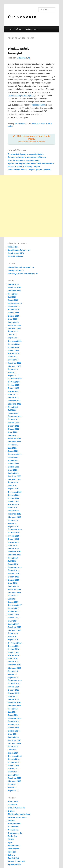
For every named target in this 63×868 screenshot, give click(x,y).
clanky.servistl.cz (16, 270)
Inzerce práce (28, 95)
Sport (11, 842)
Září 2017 (12, 599)
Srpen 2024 (13, 338)
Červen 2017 (14, 608)
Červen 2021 (14, 457)
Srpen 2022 (13, 413)
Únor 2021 (13, 470)
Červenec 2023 (15, 379)
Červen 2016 (14, 646)
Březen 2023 (14, 391)
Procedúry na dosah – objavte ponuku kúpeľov (30, 170)
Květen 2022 (14, 423)
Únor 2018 (13, 583)
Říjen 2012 (13, 784)
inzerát (42, 124)
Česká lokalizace (16, 256)
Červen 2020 (14, 495)
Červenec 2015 (15, 681)
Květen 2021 (14, 460)
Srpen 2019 (13, 527)
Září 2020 (12, 486)
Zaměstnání (13, 858)
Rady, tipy (13, 836)
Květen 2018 (14, 574)
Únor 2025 (13, 319)
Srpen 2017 (13, 602)
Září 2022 (12, 410)
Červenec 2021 (15, 454)
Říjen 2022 (13, 407)
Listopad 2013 (14, 744)
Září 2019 (12, 523)
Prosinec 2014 (14, 703)
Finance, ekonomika (17, 817)
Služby (11, 839)
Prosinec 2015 (14, 665)
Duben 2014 (13, 728)
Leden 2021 (13, 473)
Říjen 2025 (13, 294)
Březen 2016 (14, 655)
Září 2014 (12, 712)
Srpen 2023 (13, 376)
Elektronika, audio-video (19, 814)
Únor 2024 (13, 357)
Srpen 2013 (13, 753)
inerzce (35, 124)
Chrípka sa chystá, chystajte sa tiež (24, 160)
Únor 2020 (13, 508)
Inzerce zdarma (38, 105)
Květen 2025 (14, 310)
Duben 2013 (13, 765)
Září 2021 (12, 448)
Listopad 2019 (14, 517)
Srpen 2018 (13, 564)
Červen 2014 (14, 721)
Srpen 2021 (13, 451)
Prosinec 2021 (14, 438)
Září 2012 (12, 787)
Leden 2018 (13, 586)
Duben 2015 (13, 690)
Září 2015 (12, 674)
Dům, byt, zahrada (16, 808)
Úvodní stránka (15, 29)
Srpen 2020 (13, 489)
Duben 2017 (13, 614)
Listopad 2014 (14, 706)
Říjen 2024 (13, 332)
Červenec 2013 (15, 756)
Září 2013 (12, 750)
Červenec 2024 (15, 341)
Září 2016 (12, 636)
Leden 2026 (13, 284)
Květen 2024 (14, 347)
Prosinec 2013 (14, 740)
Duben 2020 (13, 501)
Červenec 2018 (15, 567)
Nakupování (14, 827)
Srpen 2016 (13, 640)
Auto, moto (13, 802)
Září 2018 (12, 561)
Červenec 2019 (15, 530)
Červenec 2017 (15, 605)
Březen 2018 (14, 580)
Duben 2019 (13, 539)
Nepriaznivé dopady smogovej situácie (26, 154)
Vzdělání (12, 852)
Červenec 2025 (15, 303)
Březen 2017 (14, 618)
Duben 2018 (13, 577)
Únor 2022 (13, 432)
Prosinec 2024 (14, 325)
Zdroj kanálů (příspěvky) (19, 250)
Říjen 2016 (13, 633)
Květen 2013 (14, 762)
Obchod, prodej (15, 833)
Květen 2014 (14, 725)
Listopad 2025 (14, 291)
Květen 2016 (14, 649)
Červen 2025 (14, 306)
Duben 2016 (13, 652)
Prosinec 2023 (14, 363)
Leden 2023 (13, 398)
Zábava (11, 855)
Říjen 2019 (13, 520)
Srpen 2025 (13, 300)
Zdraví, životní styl (16, 861)
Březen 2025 (14, 316)
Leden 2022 (13, 435)
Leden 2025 (13, 322)
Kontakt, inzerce (31, 29)
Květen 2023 (14, 385)
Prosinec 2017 (14, 589)
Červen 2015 (14, 684)
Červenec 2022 (15, 417)
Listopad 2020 (14, 479)
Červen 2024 (14, 344)
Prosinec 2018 (14, 552)
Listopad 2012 (14, 781)
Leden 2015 (13, 699)
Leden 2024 (13, 360)
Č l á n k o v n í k (22, 17)
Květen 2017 (14, 611)
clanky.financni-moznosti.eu (21, 267)
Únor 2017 (13, 621)
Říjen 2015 (13, 671)
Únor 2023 (13, 394)
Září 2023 (12, 372)
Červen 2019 (14, 533)
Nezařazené (20, 124)
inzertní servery (15, 95)
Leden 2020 (13, 511)
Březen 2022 (14, 429)
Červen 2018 (14, 571)
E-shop (11, 811)
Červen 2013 (14, 759)
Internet (12, 820)
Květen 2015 (14, 687)
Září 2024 (12, 335)
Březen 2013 (14, 769)
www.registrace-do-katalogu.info (23, 273)
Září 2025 (12, 297)
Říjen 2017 (13, 596)
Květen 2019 (14, 536)
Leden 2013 (13, 775)
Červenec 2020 (15, 492)
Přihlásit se (13, 247)
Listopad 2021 (14, 442)
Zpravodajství (14, 864)
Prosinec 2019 (14, 514)
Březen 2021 (14, 467)
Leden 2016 (13, 662)
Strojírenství (14, 849)
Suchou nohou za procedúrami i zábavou (27, 157)
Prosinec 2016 (14, 627)
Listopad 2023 (14, 366)
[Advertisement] (31, 206)
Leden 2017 (13, 624)
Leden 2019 (13, 549)
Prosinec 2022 (14, 401)
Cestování (13, 805)
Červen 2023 (14, 382)
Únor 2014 (13, 734)
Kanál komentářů (16, 253)
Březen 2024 (14, 354)
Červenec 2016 (15, 643)
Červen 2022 (14, 420)
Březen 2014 (14, 731)
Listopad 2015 (14, 668)
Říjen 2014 (13, 709)
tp (29, 58)
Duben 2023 (13, 388)
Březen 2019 (14, 542)
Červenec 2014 (15, 718)
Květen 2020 (14, 498)
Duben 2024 (13, 350)
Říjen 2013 (13, 747)
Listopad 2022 (14, 404)
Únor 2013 (13, 772)
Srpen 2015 (13, 677)
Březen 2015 (14, 693)
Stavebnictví (14, 846)
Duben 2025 (13, 313)
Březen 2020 (14, 504)
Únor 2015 (13, 696)
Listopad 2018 (14, 555)
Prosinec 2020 (14, 476)
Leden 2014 (13, 737)
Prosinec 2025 (14, 287)
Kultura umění (14, 824)
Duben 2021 (13, 464)
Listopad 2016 (14, 630)
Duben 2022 (13, 426)
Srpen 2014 (13, 715)
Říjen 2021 (13, 445)
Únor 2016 (13, 659)
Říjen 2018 (13, 558)
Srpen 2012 (13, 791)
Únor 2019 (13, 545)
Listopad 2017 (14, 593)
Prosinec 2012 (14, 778)
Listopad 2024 (14, 328)
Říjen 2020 (13, 482)
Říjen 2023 (13, 369)
